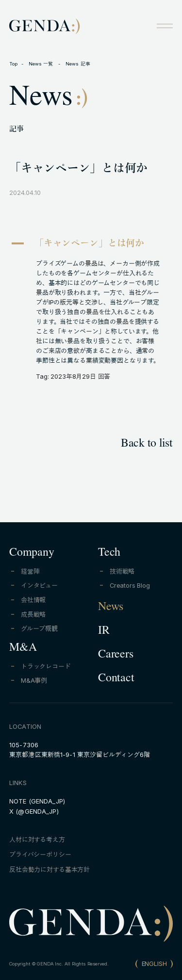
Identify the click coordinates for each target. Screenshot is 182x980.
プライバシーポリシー (40, 855)
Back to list (147, 445)
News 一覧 (42, 64)
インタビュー (39, 586)
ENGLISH (154, 964)
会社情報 (33, 600)
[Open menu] (165, 26)
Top (13, 64)
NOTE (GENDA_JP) (37, 801)
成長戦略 (33, 615)
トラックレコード (46, 667)
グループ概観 (39, 629)
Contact (116, 679)
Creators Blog (130, 586)
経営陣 (30, 571)
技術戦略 (122, 571)
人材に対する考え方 (37, 840)
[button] (91, 245)
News (111, 608)
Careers (116, 656)
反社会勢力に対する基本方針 (50, 870)
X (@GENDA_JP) (34, 811)
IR (104, 632)
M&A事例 (34, 681)
